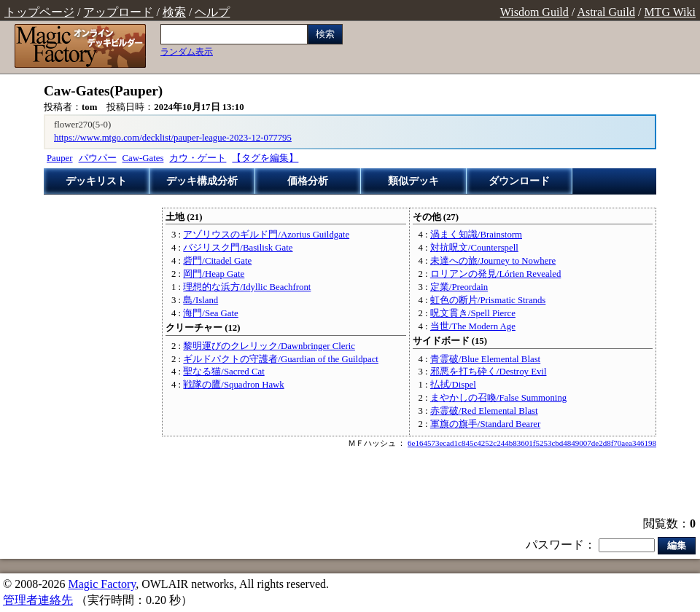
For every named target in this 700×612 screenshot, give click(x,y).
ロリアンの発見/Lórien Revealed (495, 274)
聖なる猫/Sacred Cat (223, 372)
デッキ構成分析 (202, 181)
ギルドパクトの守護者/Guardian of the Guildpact (281, 359)
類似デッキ (413, 181)
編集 (677, 545)
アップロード (118, 12)
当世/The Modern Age (473, 326)
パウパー (98, 158)
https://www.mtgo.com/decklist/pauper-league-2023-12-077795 (173, 138)
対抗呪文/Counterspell (474, 248)
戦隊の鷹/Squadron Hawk (233, 385)
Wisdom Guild (534, 12)
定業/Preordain (459, 287)
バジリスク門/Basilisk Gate (238, 248)
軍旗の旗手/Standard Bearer (485, 424)
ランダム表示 (187, 52)
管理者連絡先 (38, 600)
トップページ (39, 12)
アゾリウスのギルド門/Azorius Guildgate (266, 235)
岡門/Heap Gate (214, 274)
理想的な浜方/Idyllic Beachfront (247, 287)
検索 (174, 12)
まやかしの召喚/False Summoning (498, 398)
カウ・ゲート (198, 158)
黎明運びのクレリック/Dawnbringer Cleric (269, 346)
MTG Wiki (670, 12)
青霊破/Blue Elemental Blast (485, 359)
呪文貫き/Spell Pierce (473, 313)
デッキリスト (96, 181)
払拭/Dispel (453, 385)
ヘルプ (212, 12)
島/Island (201, 300)
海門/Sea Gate (210, 313)
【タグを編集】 (265, 158)
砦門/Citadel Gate (217, 261)
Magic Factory (102, 584)
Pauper (60, 158)
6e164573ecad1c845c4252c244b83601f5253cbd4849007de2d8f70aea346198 (532, 443)
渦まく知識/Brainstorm (476, 235)
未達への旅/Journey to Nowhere (493, 261)
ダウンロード (519, 181)
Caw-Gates (143, 158)
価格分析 (308, 181)
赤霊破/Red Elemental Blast (484, 411)
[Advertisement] (350, 484)
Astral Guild (606, 12)
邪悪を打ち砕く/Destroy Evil (489, 372)
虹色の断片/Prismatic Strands (488, 300)
